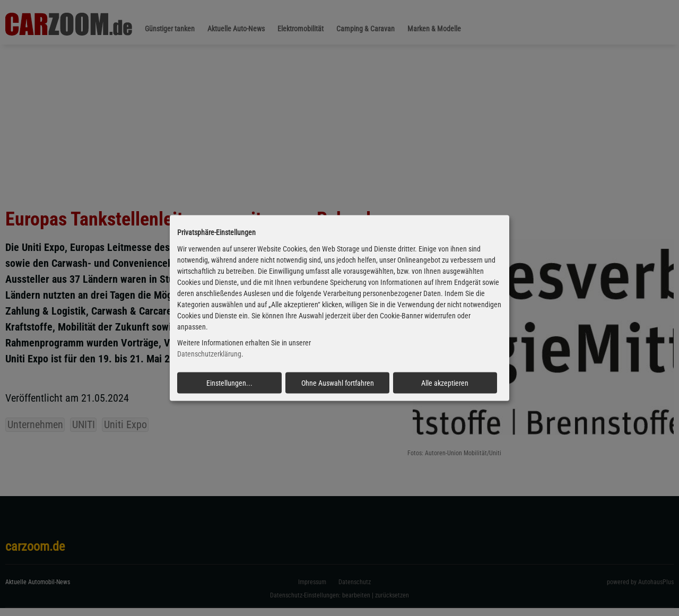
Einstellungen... (229, 383)
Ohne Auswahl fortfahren (338, 383)
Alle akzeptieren (445, 383)
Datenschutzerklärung (209, 354)
